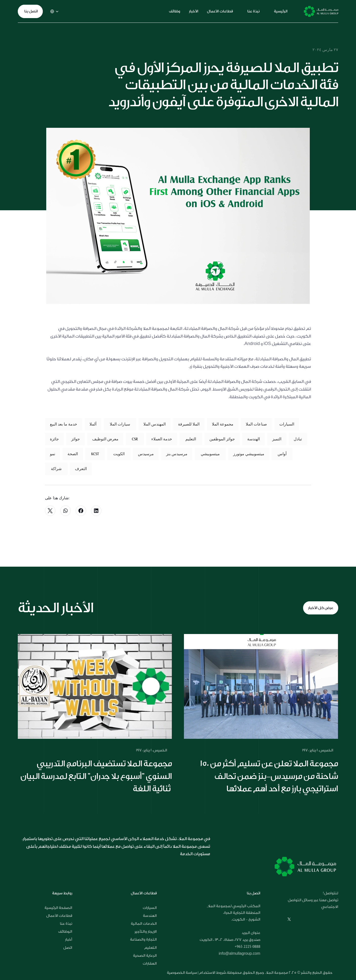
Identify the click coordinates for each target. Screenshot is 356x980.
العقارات (150, 964)
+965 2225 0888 (247, 947)
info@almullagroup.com (240, 954)
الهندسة (150, 916)
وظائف (175, 11)
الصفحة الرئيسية (58, 908)
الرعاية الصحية (145, 956)
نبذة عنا (253, 11)
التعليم (150, 948)
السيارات (150, 908)
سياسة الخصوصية (182, 973)
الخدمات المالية (144, 924)
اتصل (68, 948)
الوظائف (65, 932)
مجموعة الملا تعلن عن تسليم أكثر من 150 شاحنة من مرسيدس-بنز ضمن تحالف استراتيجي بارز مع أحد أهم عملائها (270, 776)
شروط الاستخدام (212, 973)
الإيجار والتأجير (146, 932)
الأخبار (194, 11)
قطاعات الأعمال (220, 11)
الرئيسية (281, 11)
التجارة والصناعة (143, 940)
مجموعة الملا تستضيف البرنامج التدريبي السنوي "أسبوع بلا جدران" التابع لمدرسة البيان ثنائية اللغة (97, 776)
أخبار (69, 940)
